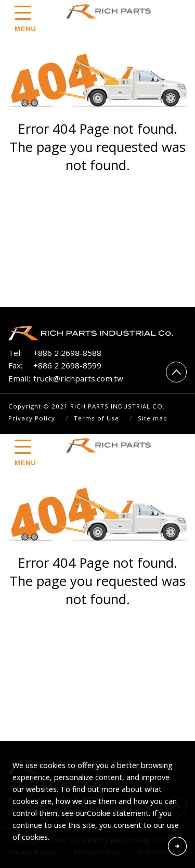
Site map (153, 418)
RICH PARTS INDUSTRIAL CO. (111, 11)
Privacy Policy (32, 418)
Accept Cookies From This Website (177, 846)
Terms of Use (96, 418)
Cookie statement (118, 813)
